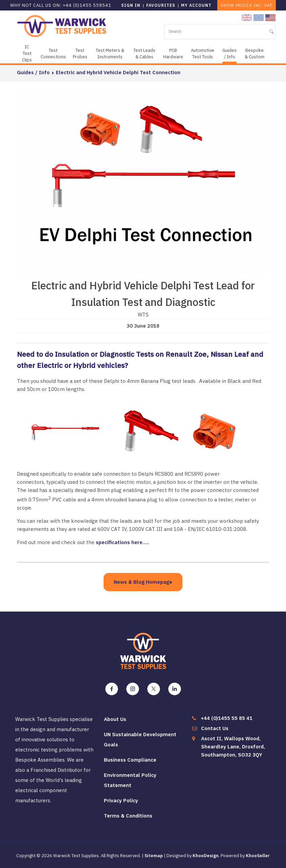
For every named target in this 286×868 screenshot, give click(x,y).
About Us (115, 719)
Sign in (131, 5)
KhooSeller (258, 856)
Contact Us (215, 728)
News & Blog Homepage (143, 582)
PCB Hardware (173, 54)
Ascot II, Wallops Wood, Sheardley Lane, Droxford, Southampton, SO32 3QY (233, 747)
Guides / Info (229, 54)
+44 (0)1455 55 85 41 (227, 718)
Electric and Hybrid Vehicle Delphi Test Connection (118, 72)
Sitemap (154, 856)
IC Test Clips (27, 53)
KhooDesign (206, 856)
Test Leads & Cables (144, 54)
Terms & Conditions (128, 816)
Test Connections (53, 54)
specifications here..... (123, 542)
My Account (196, 5)
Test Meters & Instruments (110, 54)
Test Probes (80, 54)
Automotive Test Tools (203, 54)
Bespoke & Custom (255, 54)
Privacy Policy (121, 800)
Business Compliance (130, 760)
